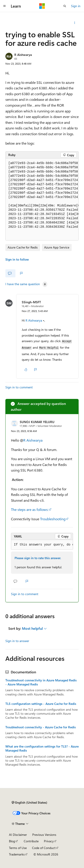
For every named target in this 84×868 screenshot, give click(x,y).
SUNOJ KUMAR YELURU (37, 422)
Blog (12, 841)
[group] (42, 199)
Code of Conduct (44, 848)
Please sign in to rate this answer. (38, 558)
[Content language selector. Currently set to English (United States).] (29, 803)
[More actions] (75, 23)
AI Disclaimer (18, 835)
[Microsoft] (42, 6)
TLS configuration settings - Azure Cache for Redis (41, 704)
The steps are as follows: (30, 509)
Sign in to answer (17, 641)
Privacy (49, 841)
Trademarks (17, 854)
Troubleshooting (53, 519)
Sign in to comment (19, 387)
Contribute (31, 841)
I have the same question (23, 284)
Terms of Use (18, 848)
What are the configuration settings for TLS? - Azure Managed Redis (42, 748)
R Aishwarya (23, 55)
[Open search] (65, 6)
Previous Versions (44, 835)
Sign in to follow (17, 259)
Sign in (76, 6)
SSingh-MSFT (31, 302)
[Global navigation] (4, 6)
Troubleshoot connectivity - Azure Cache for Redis (41, 727)
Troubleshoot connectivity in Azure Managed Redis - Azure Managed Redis (41, 682)
